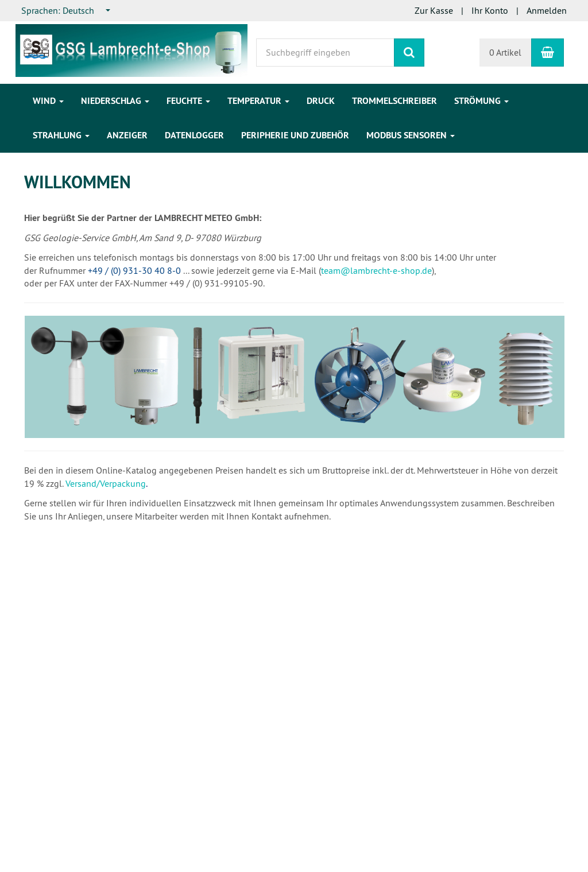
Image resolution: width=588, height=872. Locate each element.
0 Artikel (505, 52)
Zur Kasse (434, 10)
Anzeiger (127, 135)
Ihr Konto (490, 10)
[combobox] (66, 11)
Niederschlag (115, 101)
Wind (48, 101)
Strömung (481, 101)
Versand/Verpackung (106, 483)
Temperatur (258, 101)
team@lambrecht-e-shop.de (376, 270)
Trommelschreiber (394, 101)
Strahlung (61, 135)
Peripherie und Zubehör (295, 135)
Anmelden (547, 10)
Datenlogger (194, 135)
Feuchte (188, 101)
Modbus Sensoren (411, 135)
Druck (321, 101)
